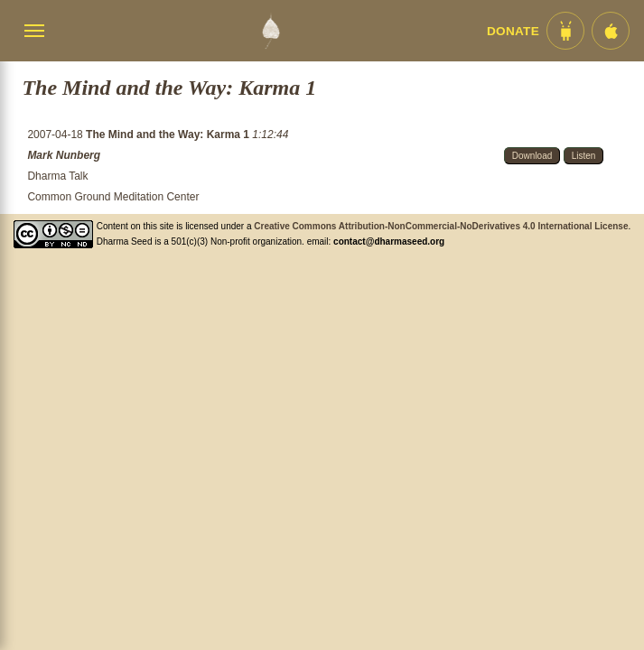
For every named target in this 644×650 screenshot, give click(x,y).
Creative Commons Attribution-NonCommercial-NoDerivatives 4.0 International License (441, 226)
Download (532, 156)
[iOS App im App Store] (611, 31)
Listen (584, 156)
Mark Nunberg (64, 155)
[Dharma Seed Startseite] (271, 31)
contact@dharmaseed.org (389, 241)
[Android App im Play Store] (565, 31)
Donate (513, 31)
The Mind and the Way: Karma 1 (169, 135)
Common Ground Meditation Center (113, 197)
